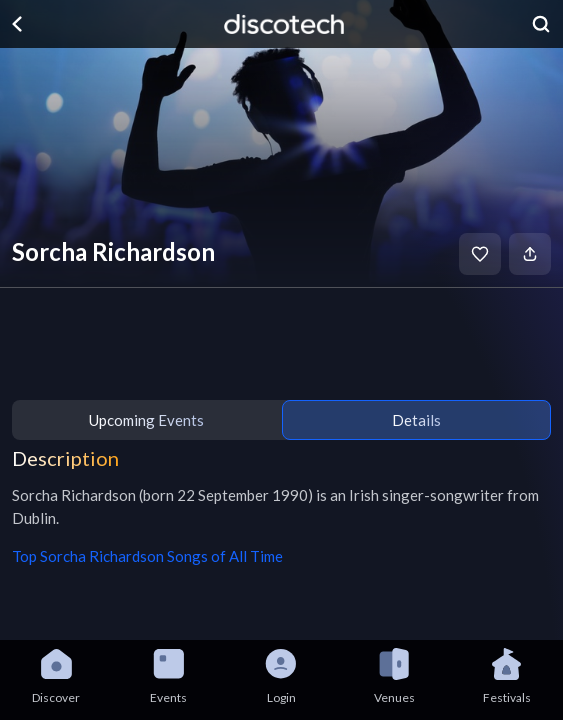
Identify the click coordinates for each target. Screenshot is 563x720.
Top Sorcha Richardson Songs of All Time (147, 556)
